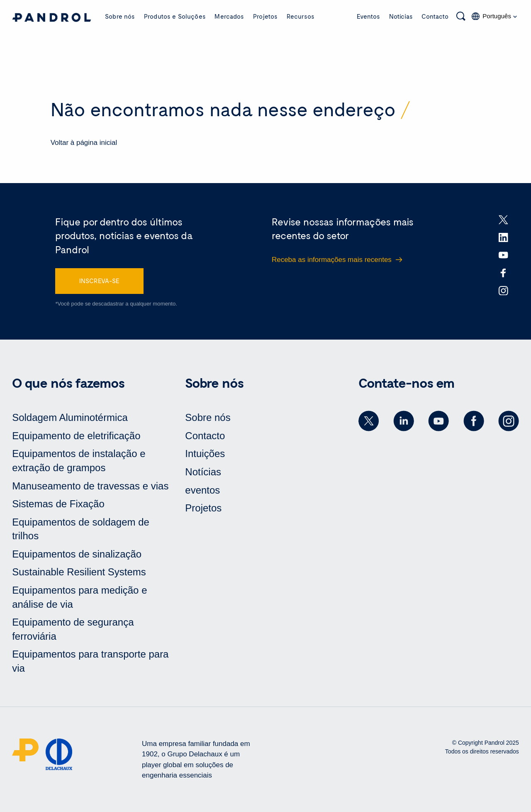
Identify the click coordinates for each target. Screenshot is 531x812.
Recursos (301, 16)
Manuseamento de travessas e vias (90, 486)
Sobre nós (120, 16)
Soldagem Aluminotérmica (70, 417)
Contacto (435, 16)
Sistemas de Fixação (58, 504)
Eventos (368, 16)
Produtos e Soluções (175, 16)
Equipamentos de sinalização (77, 554)
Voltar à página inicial (84, 143)
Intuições (205, 454)
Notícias (401, 16)
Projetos (265, 16)
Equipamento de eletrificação (76, 436)
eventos (202, 490)
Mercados (229, 16)
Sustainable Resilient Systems (79, 572)
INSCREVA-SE (99, 281)
